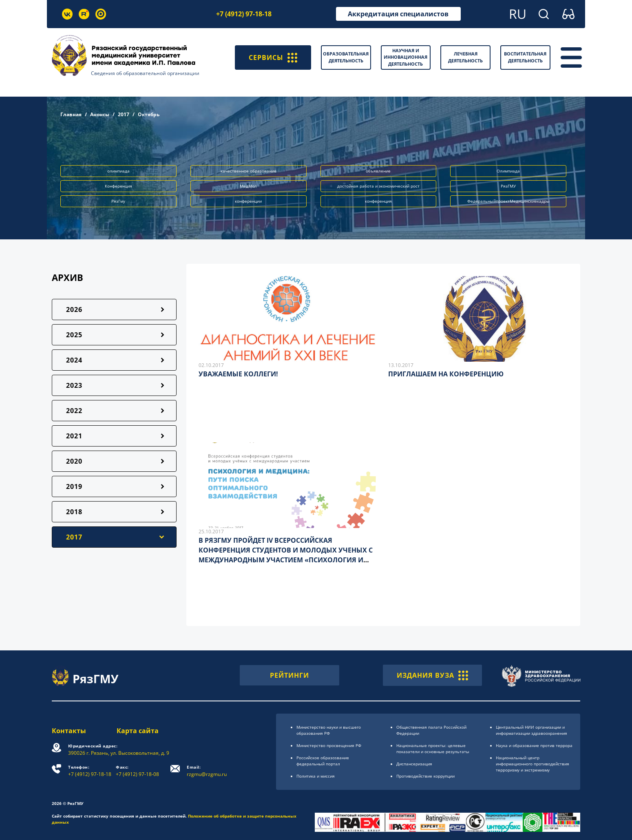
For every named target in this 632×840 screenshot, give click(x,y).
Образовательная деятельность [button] (346, 57)
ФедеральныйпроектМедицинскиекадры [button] (508, 201)
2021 (74, 436)
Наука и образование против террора (534, 745)
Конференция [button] (118, 186)
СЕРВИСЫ (273, 57)
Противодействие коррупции (425, 776)
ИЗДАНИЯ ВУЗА (432, 675)
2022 (74, 411)
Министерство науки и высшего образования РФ (329, 730)
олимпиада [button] (118, 171)
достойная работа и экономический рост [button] (378, 186)
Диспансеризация (414, 764)
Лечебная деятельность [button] (465, 57)
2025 (74, 335)
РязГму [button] (118, 201)
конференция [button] (378, 201)
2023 (74, 385)
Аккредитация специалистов (398, 14)
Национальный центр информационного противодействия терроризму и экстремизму (533, 764)
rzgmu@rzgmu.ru (207, 771)
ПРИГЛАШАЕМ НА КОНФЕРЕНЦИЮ (446, 374)
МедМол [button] (248, 186)
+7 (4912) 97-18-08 (137, 771)
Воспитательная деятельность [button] (525, 57)
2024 (74, 360)
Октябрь (149, 114)
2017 (124, 114)
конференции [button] (248, 201)
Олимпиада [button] (508, 171)
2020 (74, 461)
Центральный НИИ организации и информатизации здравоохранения (531, 730)
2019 (74, 486)
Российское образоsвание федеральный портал (323, 761)
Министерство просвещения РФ (329, 745)
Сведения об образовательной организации (145, 73)
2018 (74, 512)
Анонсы (100, 114)
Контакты (69, 731)
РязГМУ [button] (508, 186)
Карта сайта (138, 731)
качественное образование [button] (249, 171)
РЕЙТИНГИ (289, 675)
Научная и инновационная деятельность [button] (405, 57)
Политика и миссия (316, 776)
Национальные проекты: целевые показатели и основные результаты (433, 748)
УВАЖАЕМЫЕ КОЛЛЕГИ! (238, 374)
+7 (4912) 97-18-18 (244, 14)
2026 (74, 309)
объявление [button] (378, 171)
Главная (71, 114)
